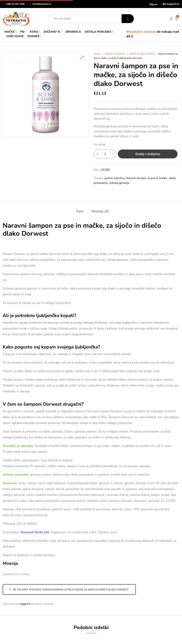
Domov (97, 54)
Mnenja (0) (100, 211)
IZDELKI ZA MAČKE (115, 54)
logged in (25, 604)
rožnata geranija (119, 183)
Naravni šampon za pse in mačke (147, 178)
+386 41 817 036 (15, 4)
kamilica (119, 178)
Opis (80, 211)
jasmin (109, 178)
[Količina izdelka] (105, 154)
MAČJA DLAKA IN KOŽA (142, 54)
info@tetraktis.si (42, 4)
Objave (153, 4)
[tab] (80, 212)
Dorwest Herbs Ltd (35, 532)
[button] (177, 19)
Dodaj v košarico (148, 154)
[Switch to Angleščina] (171, 4)
